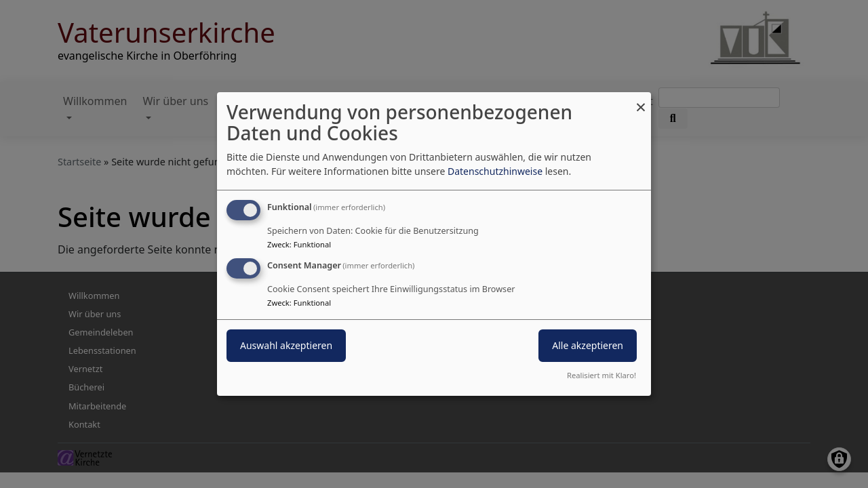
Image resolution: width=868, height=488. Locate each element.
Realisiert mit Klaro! (601, 375)
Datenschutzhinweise (495, 171)
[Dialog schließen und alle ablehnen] (641, 101)
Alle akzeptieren (588, 345)
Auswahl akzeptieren (286, 345)
